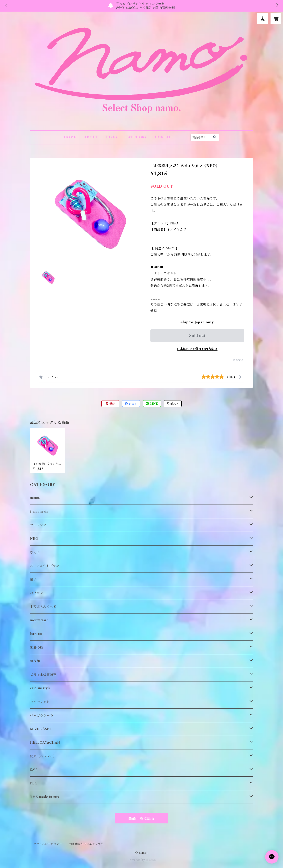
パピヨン (37, 593)
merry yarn (39, 620)
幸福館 (35, 661)
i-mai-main (39, 511)
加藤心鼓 (37, 647)
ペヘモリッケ (40, 702)
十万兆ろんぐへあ (43, 607)
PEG (34, 783)
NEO (34, 539)
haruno (36, 634)
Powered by (142, 860)
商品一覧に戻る (141, 818)
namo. (35, 498)
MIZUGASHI (41, 729)
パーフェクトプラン (45, 566)
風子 (33, 579)
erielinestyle (40, 688)
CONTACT (165, 137)
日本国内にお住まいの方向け (197, 349)
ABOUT (91, 137)
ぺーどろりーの (42, 715)
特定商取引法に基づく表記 (86, 844)
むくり (35, 552)
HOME (70, 137)
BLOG (112, 137)
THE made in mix (45, 797)
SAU (33, 770)
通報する (238, 360)
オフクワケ (38, 525)
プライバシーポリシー (48, 844)
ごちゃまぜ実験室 (43, 675)
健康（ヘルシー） (43, 756)
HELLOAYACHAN (45, 743)
